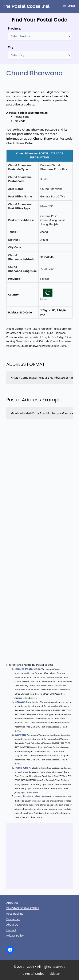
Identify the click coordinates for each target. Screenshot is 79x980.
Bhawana (21, 702)
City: (11, 47)
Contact (11, 930)
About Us (12, 925)
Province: (15, 28)
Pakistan (44, 299)
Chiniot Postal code (28, 669)
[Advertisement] (39, 546)
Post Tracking (15, 914)
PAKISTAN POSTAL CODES (23, 908)
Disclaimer (13, 919)
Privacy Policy (15, 935)
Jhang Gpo (21, 768)
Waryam (20, 735)
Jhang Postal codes (27, 796)
